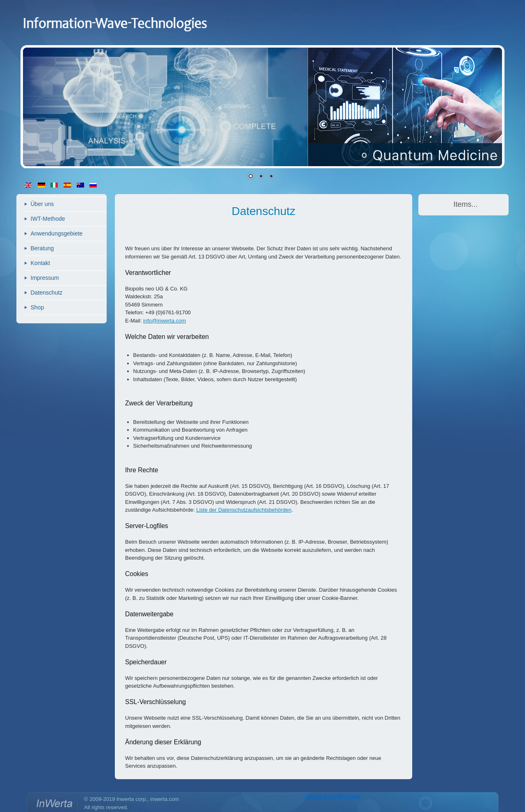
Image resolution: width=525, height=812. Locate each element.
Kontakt (40, 263)
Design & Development (333, 796)
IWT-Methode (48, 219)
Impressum (45, 278)
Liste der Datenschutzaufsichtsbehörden (244, 510)
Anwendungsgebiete (57, 233)
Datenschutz (47, 293)
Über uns (42, 204)
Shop (38, 307)
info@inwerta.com (164, 321)
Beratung (42, 248)
